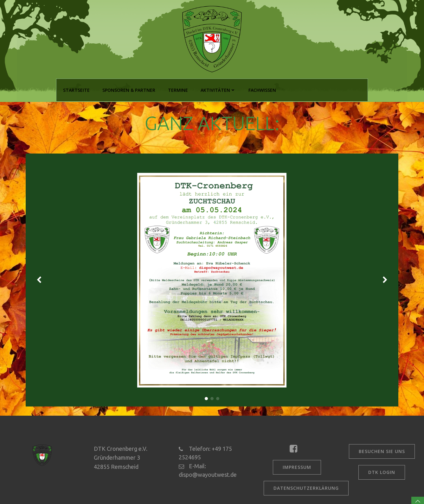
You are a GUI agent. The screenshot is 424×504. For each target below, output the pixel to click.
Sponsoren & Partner (128, 89)
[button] (206, 397)
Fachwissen (262, 89)
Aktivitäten (218, 89)
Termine (177, 89)
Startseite (76, 89)
